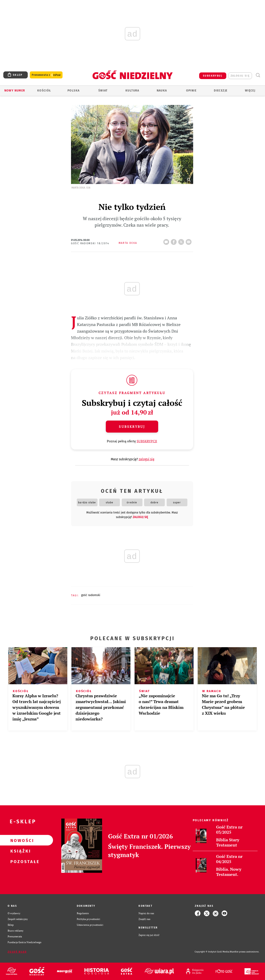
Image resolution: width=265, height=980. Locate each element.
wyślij (189, 241)
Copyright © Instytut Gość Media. (212, 952)
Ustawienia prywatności (90, 925)
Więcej (250, 91)
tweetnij (182, 241)
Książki (20, 851)
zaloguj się (240, 76)
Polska (73, 91)
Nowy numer (15, 91)
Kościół (44, 91)
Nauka (162, 91)
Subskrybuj (132, 427)
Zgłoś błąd (17, 952)
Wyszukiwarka (258, 75)
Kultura (132, 91)
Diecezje (221, 91)
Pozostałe (20, 861)
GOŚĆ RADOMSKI (91, 595)
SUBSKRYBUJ (213, 76)
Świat (103, 91)
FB (175, 241)
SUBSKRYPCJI (147, 441)
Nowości (20, 840)
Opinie (191, 91)
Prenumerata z (46, 75)
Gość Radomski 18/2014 (90, 243)
